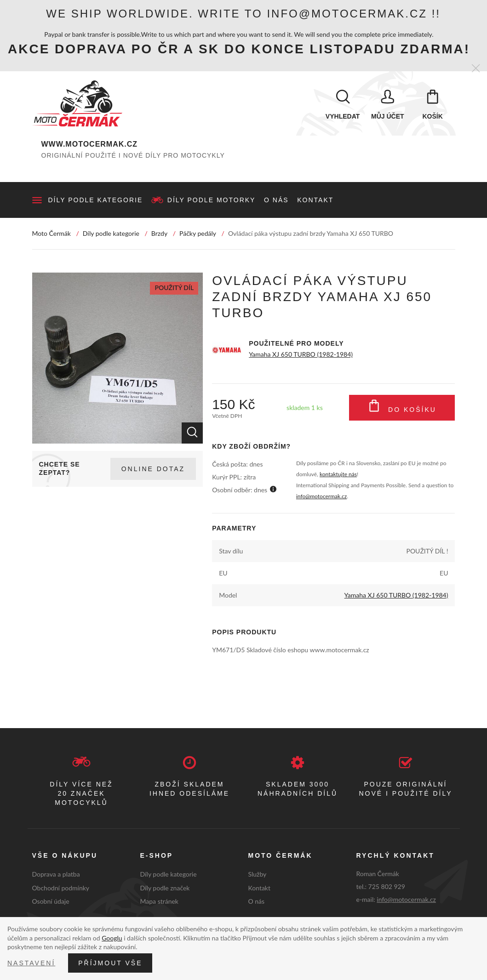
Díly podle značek (165, 888)
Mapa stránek (159, 901)
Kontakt (315, 200)
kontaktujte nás (338, 474)
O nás (276, 200)
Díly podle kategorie (96, 200)
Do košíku (402, 408)
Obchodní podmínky (61, 888)
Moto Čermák (52, 233)
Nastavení (31, 963)
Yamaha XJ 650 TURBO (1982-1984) (301, 354)
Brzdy (159, 233)
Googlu (112, 938)
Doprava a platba (56, 874)
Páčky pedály (198, 233)
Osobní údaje (51, 901)
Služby (258, 874)
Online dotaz (153, 469)
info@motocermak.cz (321, 496)
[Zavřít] (476, 69)
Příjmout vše (110, 963)
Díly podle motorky (212, 200)
